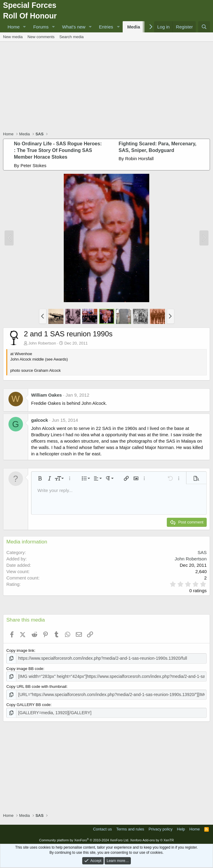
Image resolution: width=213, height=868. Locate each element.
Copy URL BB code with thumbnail (36, 686)
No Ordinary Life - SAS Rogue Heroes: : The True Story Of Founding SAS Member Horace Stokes (58, 150)
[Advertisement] (108, 87)
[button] (24, 27)
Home (14, 27)
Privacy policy (161, 827)
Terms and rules (130, 827)
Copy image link (20, 650)
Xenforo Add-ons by (152, 838)
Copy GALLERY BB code (28, 703)
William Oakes (47, 395)
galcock (40, 420)
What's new (74, 27)
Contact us (102, 827)
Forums (41, 27)
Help (181, 827)
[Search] (204, 27)
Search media (72, 37)
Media (134, 27)
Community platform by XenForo (84, 838)
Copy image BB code (25, 668)
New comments (41, 37)
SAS (202, 552)
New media (13, 37)
